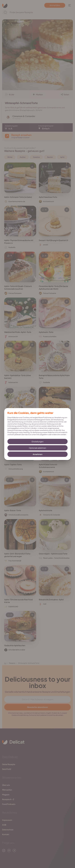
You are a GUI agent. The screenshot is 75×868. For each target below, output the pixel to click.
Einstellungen (38, 441)
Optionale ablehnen (37, 448)
